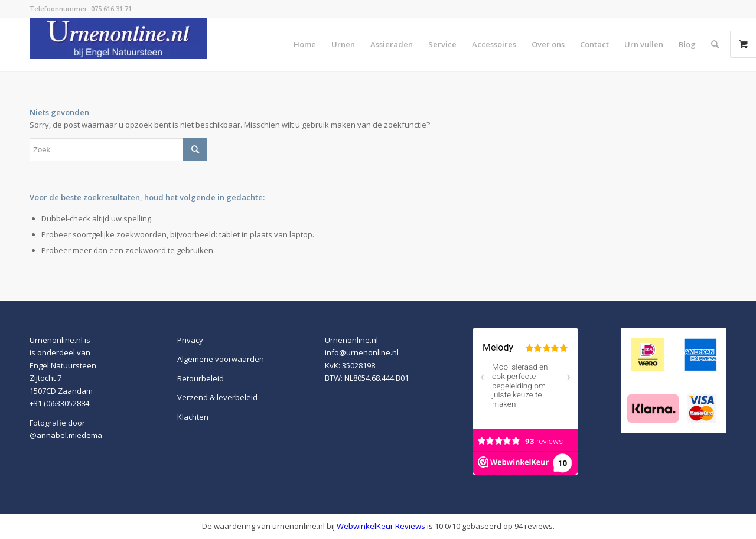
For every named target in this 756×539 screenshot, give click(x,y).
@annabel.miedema (66, 435)
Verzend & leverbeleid (217, 397)
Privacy (190, 340)
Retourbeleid (201, 378)
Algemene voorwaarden (221, 359)
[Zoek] (715, 44)
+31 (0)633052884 (59, 403)
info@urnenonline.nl (362, 352)
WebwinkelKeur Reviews (381, 526)
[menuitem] (305, 44)
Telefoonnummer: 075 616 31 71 (81, 9)
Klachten (193, 417)
